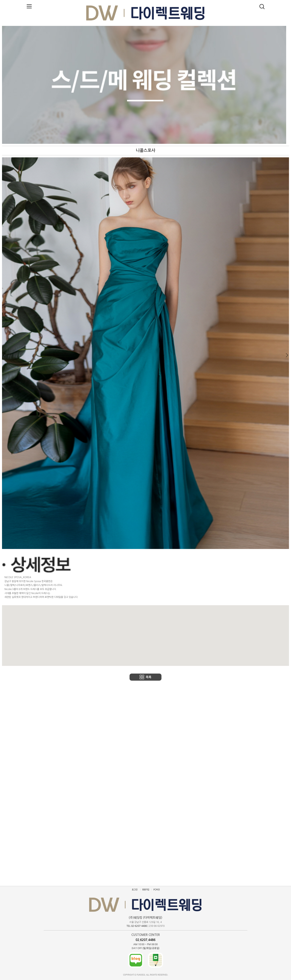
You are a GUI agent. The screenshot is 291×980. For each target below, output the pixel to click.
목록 (149, 677)
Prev (4, 355)
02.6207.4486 (145, 940)
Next (287, 355)
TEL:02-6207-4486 (137, 926)
